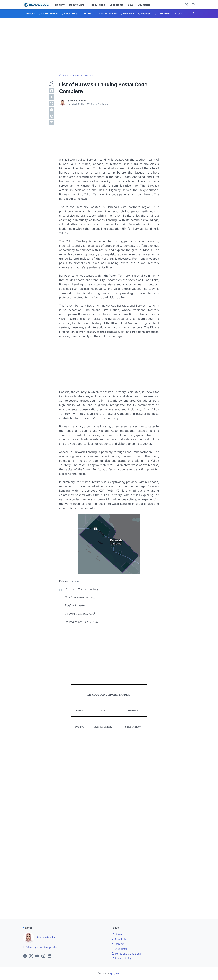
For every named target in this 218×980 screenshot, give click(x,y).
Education (144, 5)
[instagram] (43, 956)
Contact (118, 944)
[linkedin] (49, 956)
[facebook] (52, 91)
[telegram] (52, 110)
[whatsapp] (52, 103)
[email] (52, 123)
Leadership (116, 5)
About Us (119, 939)
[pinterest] (52, 116)
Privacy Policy (122, 958)
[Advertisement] (109, 46)
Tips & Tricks (97, 5)
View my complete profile (40, 947)
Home (117, 934)
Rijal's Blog (115, 974)
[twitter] (52, 97)
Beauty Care (77, 5)
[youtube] (37, 956)
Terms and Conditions (126, 954)
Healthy (60, 5)
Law (130, 5)
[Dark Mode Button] (186, 5)
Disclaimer (119, 949)
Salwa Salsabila (46, 937)
